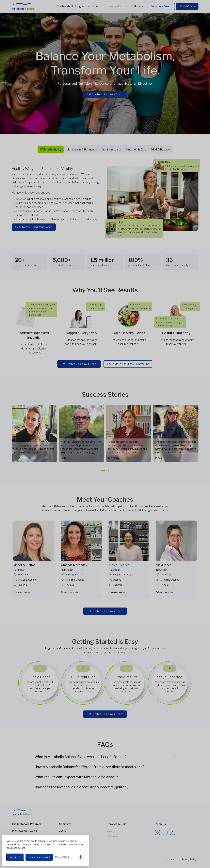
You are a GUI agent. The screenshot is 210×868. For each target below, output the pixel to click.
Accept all (15, 857)
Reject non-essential (39, 857)
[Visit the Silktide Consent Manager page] (81, 857)
